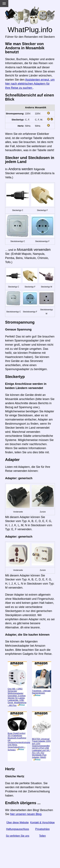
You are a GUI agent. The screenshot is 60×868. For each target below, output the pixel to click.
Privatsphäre (42, 829)
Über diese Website (18, 822)
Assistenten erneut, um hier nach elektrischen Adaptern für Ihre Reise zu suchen (30, 84)
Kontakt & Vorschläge (42, 822)
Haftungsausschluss (18, 829)
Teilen (42, 836)
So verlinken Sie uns (18, 836)
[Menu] (4, 4)
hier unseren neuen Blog (26, 814)
